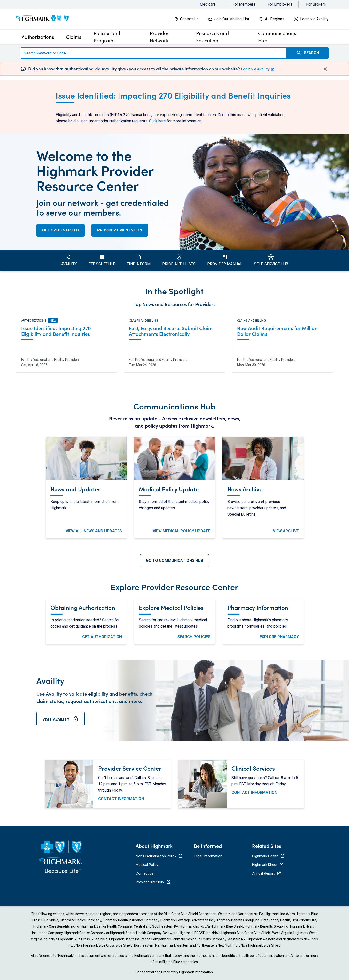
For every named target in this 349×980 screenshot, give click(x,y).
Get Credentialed (60, 230)
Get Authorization (102, 637)
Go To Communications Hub (174, 560)
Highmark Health (268, 856)
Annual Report (266, 873)
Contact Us (189, 19)
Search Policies (194, 637)
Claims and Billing (143, 320)
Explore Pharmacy (279, 637)
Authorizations (33, 320)
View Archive (286, 531)
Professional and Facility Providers (54, 360)
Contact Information (121, 799)
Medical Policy (147, 865)
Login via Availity (314, 19)
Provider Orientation (120, 230)
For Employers (280, 4)
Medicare (208, 4)
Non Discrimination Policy (159, 856)
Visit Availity (60, 721)
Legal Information (208, 856)
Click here (157, 121)
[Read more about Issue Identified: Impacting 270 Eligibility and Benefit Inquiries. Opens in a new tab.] (67, 332)
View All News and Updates (94, 531)
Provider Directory (153, 882)
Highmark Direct (268, 865)
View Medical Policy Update (182, 531)
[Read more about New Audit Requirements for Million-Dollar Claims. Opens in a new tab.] (282, 332)
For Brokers (316, 4)
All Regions (275, 19)
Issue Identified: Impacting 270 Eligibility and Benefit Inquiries (173, 95)
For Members (244, 4)
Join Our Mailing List (232, 19)
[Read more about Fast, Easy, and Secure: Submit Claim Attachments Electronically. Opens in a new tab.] (174, 332)
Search (308, 53)
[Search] (153, 53)
